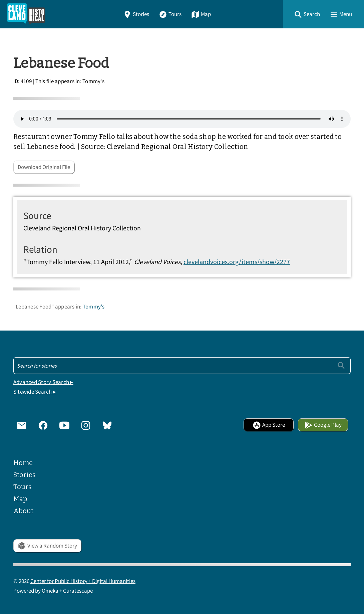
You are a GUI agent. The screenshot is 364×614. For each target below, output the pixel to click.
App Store (269, 425)
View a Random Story (47, 546)
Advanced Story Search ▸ (43, 382)
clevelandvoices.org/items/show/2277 (237, 262)
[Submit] (341, 365)
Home (23, 463)
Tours (170, 14)
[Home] (26, 14)
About (23, 511)
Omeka (50, 591)
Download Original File (44, 167)
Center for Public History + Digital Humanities (83, 581)
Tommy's (93, 82)
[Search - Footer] (182, 366)
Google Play (323, 425)
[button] (307, 14)
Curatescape (78, 591)
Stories (136, 14)
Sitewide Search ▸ (35, 392)
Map (201, 14)
